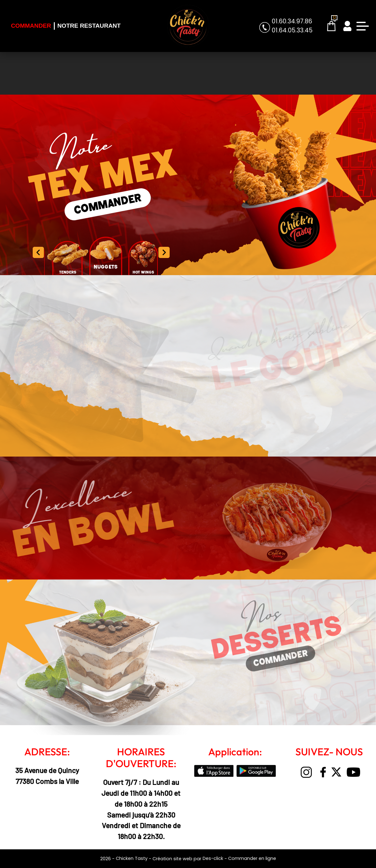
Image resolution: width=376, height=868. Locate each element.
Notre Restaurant (89, 26)
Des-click (213, 858)
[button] (164, 252)
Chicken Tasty (132, 858)
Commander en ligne (252, 858)
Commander (31, 26)
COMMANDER (108, 204)
